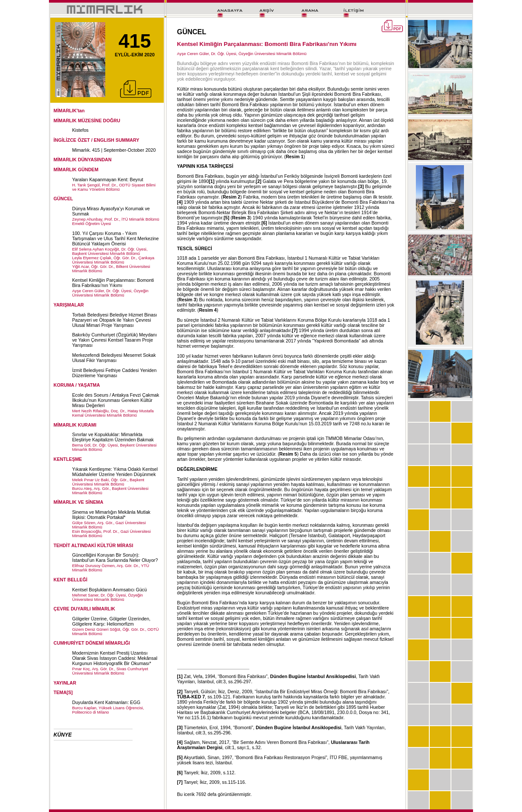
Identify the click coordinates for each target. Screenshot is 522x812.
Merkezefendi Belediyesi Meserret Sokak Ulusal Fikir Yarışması (114, 358)
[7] (295, 330)
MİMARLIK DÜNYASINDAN (83, 160)
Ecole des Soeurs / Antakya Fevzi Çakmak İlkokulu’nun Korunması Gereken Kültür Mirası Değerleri (116, 400)
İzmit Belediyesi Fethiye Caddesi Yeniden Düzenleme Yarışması (115, 373)
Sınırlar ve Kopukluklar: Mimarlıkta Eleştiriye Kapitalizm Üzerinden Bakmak (113, 437)
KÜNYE (63, 735)
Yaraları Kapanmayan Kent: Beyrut (108, 179)
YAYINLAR (65, 683)
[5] (226, 218)
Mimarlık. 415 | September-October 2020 (114, 150)
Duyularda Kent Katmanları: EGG (107, 702)
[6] (264, 223)
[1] (212, 181)
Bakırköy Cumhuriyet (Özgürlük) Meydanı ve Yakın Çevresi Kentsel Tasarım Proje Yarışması (115, 340)
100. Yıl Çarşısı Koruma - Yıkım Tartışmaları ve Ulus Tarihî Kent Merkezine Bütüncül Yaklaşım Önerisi (116, 238)
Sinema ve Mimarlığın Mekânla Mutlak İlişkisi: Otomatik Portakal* (112, 515)
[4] (180, 202)
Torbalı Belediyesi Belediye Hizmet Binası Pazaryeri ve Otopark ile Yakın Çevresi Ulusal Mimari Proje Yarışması (115, 320)
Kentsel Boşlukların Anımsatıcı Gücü (110, 590)
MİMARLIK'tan (69, 111)
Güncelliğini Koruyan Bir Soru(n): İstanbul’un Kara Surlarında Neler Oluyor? (115, 558)
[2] (258, 181)
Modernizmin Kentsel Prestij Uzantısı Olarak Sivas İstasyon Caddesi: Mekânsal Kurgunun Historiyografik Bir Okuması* (115, 658)
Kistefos (81, 130)
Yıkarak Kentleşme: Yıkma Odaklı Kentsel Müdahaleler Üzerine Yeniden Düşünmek (115, 472)
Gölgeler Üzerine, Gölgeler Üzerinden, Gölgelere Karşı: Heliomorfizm (112, 621)
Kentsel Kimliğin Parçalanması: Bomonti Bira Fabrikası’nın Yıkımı (113, 283)
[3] (361, 186)
